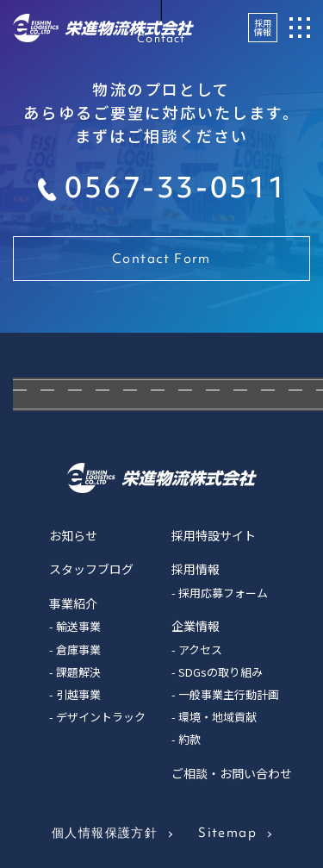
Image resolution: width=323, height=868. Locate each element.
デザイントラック (101, 717)
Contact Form (161, 259)
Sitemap (227, 833)
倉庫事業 (78, 649)
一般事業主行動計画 (229, 694)
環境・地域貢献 (217, 717)
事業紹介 (73, 603)
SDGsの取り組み (221, 672)
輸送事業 (78, 626)
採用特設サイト (214, 535)
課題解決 (78, 672)
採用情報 (263, 27)
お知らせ (73, 535)
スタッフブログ (91, 569)
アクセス (200, 649)
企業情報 (196, 626)
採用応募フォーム (223, 593)
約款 (189, 739)
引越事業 (78, 694)
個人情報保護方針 (105, 833)
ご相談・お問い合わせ (232, 773)
